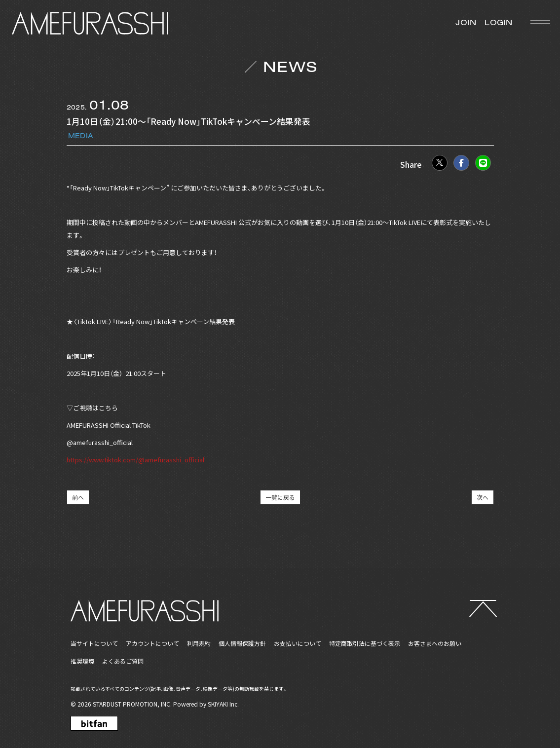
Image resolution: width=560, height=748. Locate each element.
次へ (483, 497)
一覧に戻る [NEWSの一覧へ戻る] (280, 497)
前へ (78, 497)
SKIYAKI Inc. (223, 704)
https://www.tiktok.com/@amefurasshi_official (135, 460)
